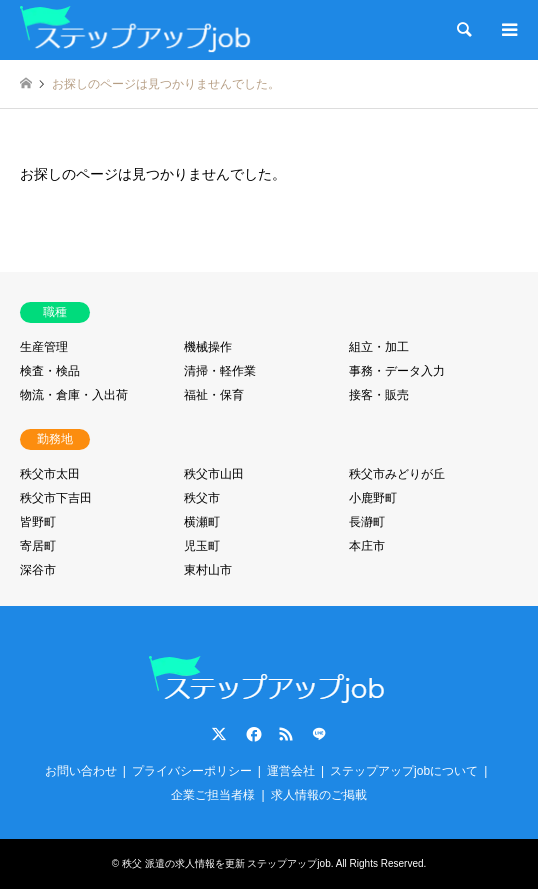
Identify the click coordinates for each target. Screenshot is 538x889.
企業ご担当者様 (213, 795)
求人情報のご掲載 (319, 795)
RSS (286, 734)
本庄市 (367, 546)
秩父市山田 (214, 474)
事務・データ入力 (397, 371)
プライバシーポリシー (192, 771)
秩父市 (202, 498)
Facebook (252, 734)
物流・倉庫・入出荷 (74, 395)
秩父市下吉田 (56, 498)
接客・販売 (379, 395)
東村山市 (208, 570)
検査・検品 (50, 371)
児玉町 (202, 546)
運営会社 (291, 771)
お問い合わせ (81, 771)
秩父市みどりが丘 (397, 474)
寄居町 (38, 546)
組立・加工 (379, 347)
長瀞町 (367, 522)
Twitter (219, 734)
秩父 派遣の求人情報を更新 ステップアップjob (226, 863)
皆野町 (38, 522)
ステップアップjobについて (404, 771)
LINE (319, 734)
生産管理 (44, 347)
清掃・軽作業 (220, 371)
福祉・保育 (214, 395)
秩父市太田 (50, 474)
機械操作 (208, 347)
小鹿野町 (373, 498)
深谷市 (38, 570)
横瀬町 (202, 522)
